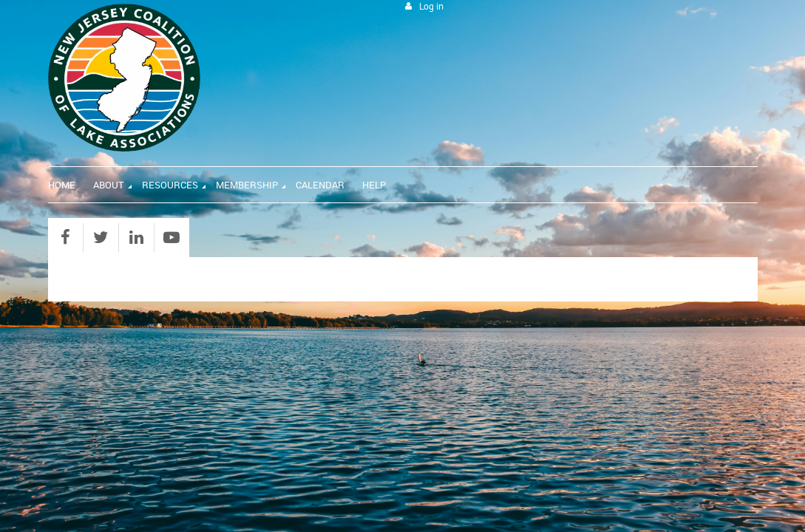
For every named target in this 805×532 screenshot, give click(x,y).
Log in (431, 6)
